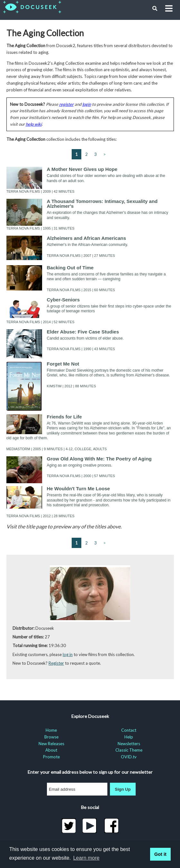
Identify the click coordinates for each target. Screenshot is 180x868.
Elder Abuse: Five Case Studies (83, 332)
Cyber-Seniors (63, 300)
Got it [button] (160, 854)
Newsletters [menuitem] (129, 744)
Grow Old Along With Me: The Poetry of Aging (99, 459)
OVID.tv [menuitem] (129, 757)
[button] (155, 9)
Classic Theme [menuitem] (129, 750)
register (66, 104)
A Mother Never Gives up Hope (82, 169)
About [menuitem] (51, 750)
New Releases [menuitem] (51, 744)
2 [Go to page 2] (86, 154)
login (87, 104)
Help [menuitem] (129, 737)
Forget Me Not (63, 364)
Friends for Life (64, 417)
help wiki (34, 124)
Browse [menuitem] (51, 737)
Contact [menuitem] (129, 730)
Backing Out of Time (70, 268)
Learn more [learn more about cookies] (86, 858)
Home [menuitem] (51, 730)
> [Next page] (104, 154)
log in (68, 654)
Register (56, 663)
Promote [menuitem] (51, 757)
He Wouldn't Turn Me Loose (78, 489)
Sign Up (123, 789)
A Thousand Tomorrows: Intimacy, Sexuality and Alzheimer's (102, 204)
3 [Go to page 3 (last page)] (95, 154)
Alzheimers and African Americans (86, 238)
